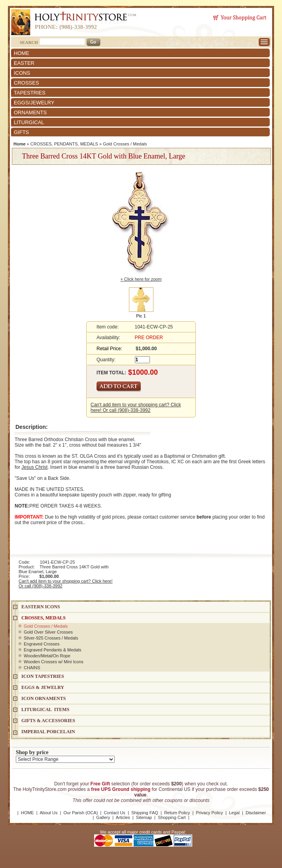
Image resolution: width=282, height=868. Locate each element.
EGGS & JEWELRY (43, 687)
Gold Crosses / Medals (125, 144)
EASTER (24, 63)
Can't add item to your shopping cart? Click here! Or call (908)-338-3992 (136, 408)
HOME (22, 53)
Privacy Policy (209, 813)
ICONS (22, 73)
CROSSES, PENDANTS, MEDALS (64, 144)
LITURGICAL (29, 122)
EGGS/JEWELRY (34, 103)
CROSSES (26, 83)
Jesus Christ (34, 467)
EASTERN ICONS (41, 607)
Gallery (103, 817)
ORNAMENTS (30, 112)
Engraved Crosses (42, 644)
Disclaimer (256, 813)
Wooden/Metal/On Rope (47, 656)
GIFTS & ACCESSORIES (48, 721)
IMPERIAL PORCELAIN (48, 732)
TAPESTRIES (30, 93)
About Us (48, 813)
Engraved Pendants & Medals (53, 650)
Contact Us (114, 813)
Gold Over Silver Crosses (48, 632)
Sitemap (144, 817)
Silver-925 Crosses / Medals (51, 638)
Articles (123, 817)
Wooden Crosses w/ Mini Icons (54, 662)
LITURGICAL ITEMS (45, 709)
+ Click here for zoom (141, 279)
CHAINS (32, 668)
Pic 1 (141, 316)
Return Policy (177, 813)
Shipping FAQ (145, 813)
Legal (234, 813)
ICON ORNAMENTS (44, 698)
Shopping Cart (172, 817)
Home (20, 144)
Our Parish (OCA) (81, 813)
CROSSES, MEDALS (44, 618)
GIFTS (21, 132)
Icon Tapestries (43, 676)
